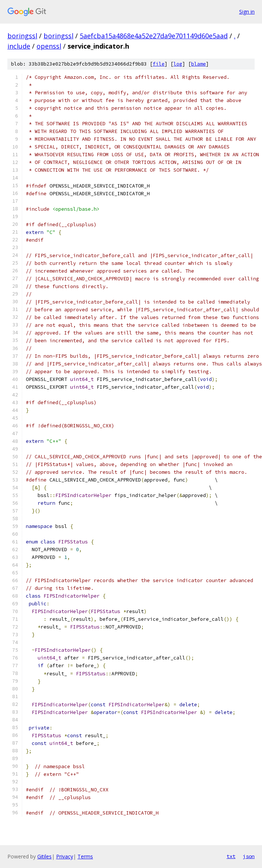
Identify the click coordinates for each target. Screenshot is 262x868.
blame (199, 64)
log (178, 64)
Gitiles (44, 856)
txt (231, 856)
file (159, 64)
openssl (49, 46)
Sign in (247, 12)
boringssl (22, 36)
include (19, 46)
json (249, 856)
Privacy (65, 856)
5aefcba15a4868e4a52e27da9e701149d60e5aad (154, 36)
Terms (85, 856)
